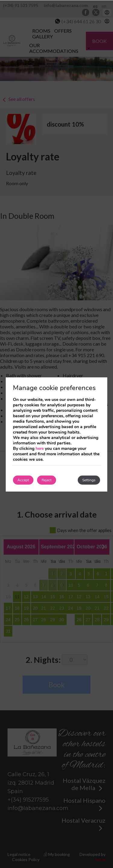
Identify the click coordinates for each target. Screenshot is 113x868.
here (40, 449)
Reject (47, 480)
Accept (23, 480)
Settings (89, 480)
